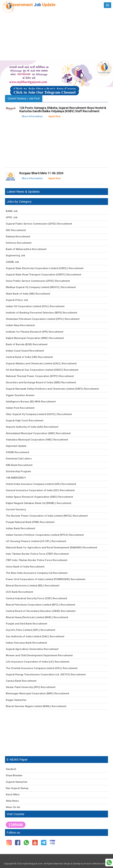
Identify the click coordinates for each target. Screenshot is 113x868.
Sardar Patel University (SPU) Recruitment (31, 687)
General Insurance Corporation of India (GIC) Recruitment (40, 490)
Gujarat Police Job (17, 300)
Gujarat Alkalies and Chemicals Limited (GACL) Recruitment (41, 364)
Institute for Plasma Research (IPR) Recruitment (35, 332)
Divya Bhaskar (14, 775)
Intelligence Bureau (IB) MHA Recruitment (31, 402)
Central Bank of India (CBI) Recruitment (29, 357)
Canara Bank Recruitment (21, 681)
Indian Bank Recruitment (20, 528)
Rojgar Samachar (16, 700)
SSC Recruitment (16, 230)
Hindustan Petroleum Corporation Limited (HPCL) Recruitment (43, 319)
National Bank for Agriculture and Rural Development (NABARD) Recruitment (51, 548)
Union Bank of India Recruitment (25, 567)
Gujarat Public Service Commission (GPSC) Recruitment (39, 224)
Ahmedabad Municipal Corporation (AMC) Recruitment (38, 433)
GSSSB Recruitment (17, 452)
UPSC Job (12, 217)
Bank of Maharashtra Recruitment (26, 249)
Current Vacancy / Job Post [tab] (24, 98)
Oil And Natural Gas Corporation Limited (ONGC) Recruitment (42, 370)
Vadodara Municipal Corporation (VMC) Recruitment (37, 440)
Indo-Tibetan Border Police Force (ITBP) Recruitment (37, 554)
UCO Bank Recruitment (19, 592)
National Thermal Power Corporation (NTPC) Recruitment (40, 376)
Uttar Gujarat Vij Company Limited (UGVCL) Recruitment (39, 414)
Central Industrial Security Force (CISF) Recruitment (36, 598)
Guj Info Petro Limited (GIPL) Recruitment (30, 630)
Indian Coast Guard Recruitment (25, 351)
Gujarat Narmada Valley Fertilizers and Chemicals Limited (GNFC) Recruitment (52, 389)
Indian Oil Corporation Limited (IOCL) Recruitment (35, 306)
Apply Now (54, 116)
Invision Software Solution (96, 864)
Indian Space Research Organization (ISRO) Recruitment (39, 497)
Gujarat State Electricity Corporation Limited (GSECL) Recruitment (45, 268)
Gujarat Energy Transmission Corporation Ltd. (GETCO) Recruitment (46, 675)
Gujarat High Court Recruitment (25, 421)
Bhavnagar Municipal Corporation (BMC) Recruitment (37, 693)
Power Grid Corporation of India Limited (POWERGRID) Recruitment (46, 579)
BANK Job (12, 211)
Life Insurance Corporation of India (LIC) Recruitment (38, 662)
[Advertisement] (56, 35)
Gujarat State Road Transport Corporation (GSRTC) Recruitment (43, 275)
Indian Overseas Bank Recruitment (26, 643)
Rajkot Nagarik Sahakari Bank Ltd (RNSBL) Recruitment (39, 503)
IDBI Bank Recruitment (19, 465)
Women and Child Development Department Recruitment (39, 655)
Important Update (16, 446)
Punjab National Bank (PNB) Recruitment (30, 522)
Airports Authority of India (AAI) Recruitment (32, 427)
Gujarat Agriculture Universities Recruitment (32, 649)
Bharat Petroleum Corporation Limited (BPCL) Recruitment (40, 605)
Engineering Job (15, 255)
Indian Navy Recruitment (20, 325)
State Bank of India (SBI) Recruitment (28, 294)
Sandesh (11, 769)
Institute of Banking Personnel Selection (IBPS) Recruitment (41, 313)
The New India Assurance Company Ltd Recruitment (37, 573)
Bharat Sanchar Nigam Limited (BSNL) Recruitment (36, 706)
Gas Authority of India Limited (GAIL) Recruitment (35, 636)
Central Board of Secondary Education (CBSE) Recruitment (41, 611)
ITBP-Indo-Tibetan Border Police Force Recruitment (37, 560)
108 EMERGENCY (16, 478)
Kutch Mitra (13, 795)
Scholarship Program (18, 471)
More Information (32, 116)
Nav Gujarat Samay (17, 788)
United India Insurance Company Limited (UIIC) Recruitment (41, 484)
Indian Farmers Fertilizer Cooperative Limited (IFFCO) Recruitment (45, 535)
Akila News (12, 801)
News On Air (13, 807)
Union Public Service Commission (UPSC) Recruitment (38, 281)
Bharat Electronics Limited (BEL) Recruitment (33, 586)
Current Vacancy (16, 509)
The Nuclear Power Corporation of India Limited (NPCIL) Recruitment (47, 516)
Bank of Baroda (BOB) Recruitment (27, 344)
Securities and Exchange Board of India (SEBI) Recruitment (41, 382)
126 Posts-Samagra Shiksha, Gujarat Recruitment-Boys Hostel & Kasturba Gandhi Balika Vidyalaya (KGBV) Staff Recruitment (63, 109)
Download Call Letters (19, 459)
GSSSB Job (12, 262)
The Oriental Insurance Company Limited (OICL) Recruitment (42, 668)
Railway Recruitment (18, 237)
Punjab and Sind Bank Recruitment (26, 624)
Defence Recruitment (19, 243)
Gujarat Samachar (17, 782)
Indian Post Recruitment (20, 408)
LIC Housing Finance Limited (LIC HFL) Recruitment (36, 541)
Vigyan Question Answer (20, 395)
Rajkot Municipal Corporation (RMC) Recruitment (35, 338)
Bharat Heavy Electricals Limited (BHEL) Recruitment (37, 617)
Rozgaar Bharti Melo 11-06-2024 (41, 173)
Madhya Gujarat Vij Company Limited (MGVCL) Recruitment (41, 287)
